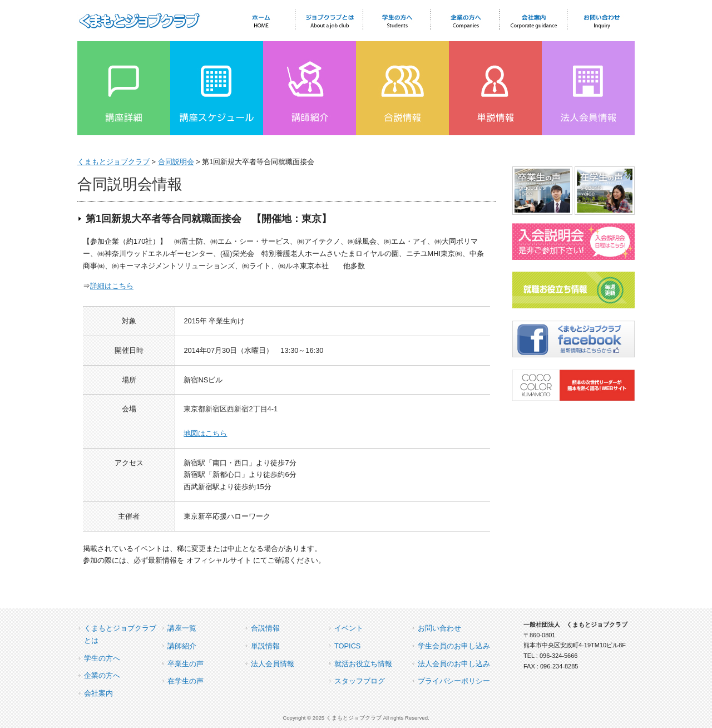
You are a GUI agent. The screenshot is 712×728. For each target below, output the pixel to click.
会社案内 (98, 693)
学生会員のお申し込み (454, 646)
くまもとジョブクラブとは (120, 634)
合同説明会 (176, 162)
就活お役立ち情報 (363, 664)
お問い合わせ (439, 628)
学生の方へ (102, 658)
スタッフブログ (360, 681)
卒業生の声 (186, 664)
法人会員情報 (273, 664)
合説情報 (265, 628)
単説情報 (265, 646)
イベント (349, 628)
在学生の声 (186, 681)
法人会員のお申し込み (454, 664)
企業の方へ (102, 675)
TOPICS (347, 646)
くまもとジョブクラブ (113, 162)
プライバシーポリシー (454, 681)
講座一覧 (182, 628)
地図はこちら (205, 433)
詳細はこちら (112, 286)
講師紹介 (182, 646)
